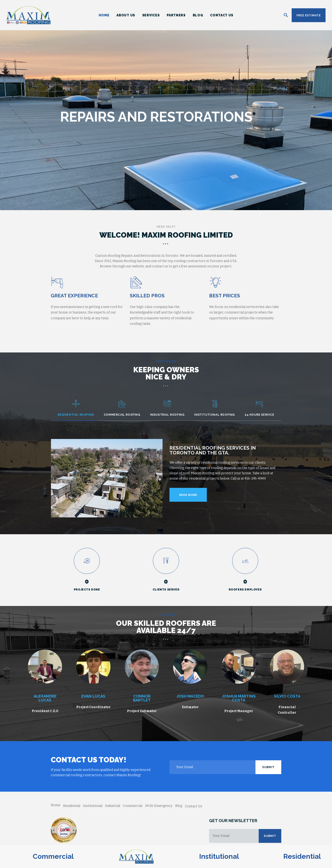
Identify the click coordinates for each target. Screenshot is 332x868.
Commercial (133, 806)
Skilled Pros (147, 296)
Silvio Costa (287, 696)
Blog (179, 806)
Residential (72, 806)
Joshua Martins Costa (239, 698)
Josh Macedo (190, 696)
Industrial (113, 806)
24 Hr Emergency (159, 806)
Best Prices (225, 296)
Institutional (93, 806)
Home (56, 805)
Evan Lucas (93, 696)
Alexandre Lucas (45, 698)
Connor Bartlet (142, 698)
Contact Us (194, 806)
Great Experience (74, 296)
